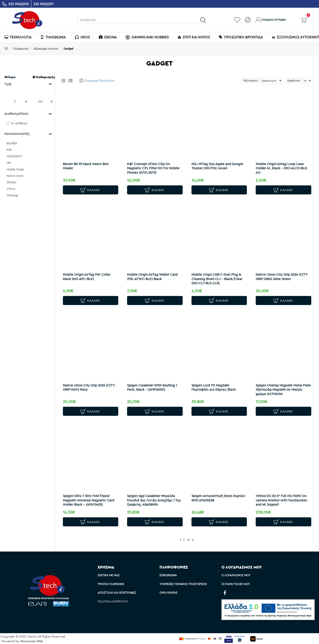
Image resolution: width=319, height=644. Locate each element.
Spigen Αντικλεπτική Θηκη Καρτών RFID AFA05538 (214, 498)
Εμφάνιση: (294, 80)
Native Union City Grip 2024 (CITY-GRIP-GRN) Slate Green (280, 275)
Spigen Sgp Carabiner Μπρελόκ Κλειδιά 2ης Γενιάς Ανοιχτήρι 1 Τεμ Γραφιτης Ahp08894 (153, 501)
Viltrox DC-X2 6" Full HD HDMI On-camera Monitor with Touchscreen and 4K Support (280, 501)
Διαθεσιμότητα (16, 114)
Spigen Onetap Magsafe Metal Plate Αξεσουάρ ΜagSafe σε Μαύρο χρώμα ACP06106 (281, 389)
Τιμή (8, 84)
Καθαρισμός (46, 77)
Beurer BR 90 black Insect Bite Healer (88, 164)
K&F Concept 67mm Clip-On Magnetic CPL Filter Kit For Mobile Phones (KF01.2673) (151, 166)
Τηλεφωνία (21, 49)
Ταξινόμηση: (235, 80)
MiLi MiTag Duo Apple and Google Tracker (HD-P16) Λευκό (218, 164)
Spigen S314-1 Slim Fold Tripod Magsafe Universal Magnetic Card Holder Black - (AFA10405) (89, 501)
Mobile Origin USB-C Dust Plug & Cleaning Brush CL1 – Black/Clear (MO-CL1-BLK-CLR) (219, 277)
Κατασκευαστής (17, 134)
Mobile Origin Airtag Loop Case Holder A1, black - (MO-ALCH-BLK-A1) (282, 166)
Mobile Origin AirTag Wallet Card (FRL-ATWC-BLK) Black (154, 275)
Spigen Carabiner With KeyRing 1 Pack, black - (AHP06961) (154, 387)
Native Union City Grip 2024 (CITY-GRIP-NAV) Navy (86, 387)
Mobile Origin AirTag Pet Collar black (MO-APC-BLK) (89, 275)
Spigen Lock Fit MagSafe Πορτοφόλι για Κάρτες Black (216, 387)
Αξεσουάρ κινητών (46, 49)
